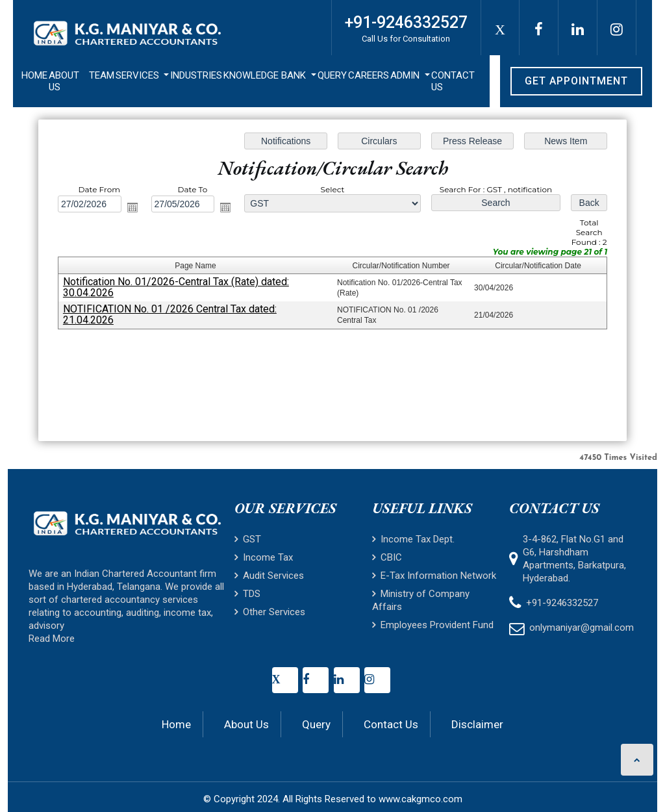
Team (102, 75)
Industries (196, 75)
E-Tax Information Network (434, 576)
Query (332, 75)
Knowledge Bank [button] (266, 75)
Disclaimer (477, 724)
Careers (369, 75)
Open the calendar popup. (132, 207)
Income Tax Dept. (413, 539)
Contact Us (453, 81)
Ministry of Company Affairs (421, 600)
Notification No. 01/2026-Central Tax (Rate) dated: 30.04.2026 (176, 287)
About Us (64, 81)
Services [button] (139, 75)
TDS (247, 594)
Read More (52, 639)
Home (34, 75)
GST (248, 539)
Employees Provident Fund (433, 625)
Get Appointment (576, 81)
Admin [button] (406, 75)
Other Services (270, 612)
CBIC (387, 557)
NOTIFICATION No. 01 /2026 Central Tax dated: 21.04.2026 (170, 314)
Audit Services (269, 576)
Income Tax (264, 557)
